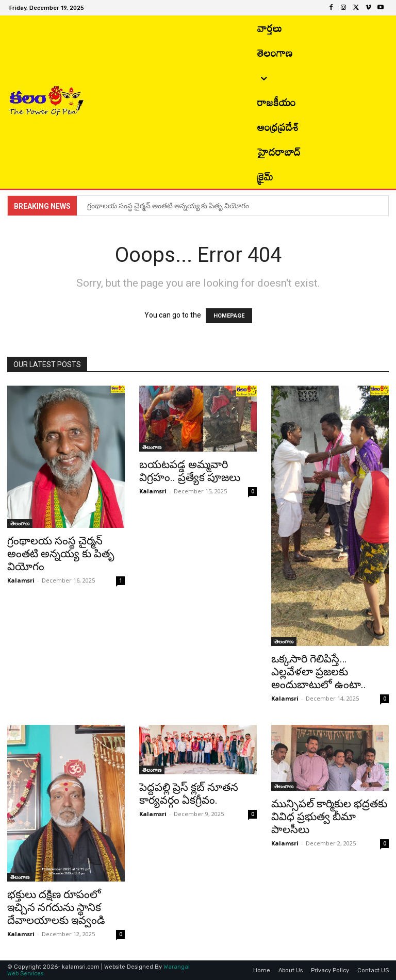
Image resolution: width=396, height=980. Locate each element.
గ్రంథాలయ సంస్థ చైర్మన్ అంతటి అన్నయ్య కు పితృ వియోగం (169, 206)
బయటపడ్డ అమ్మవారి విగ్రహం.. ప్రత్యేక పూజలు (190, 471)
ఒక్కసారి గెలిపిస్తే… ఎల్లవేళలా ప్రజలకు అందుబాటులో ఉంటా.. (319, 672)
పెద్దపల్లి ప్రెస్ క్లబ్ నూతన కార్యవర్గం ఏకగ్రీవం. (189, 794)
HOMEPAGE (229, 316)
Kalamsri (21, 580)
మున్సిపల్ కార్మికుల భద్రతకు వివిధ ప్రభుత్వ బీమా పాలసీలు (329, 817)
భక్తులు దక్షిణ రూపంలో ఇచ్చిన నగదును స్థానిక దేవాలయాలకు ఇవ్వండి (56, 907)
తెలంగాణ (20, 523)
